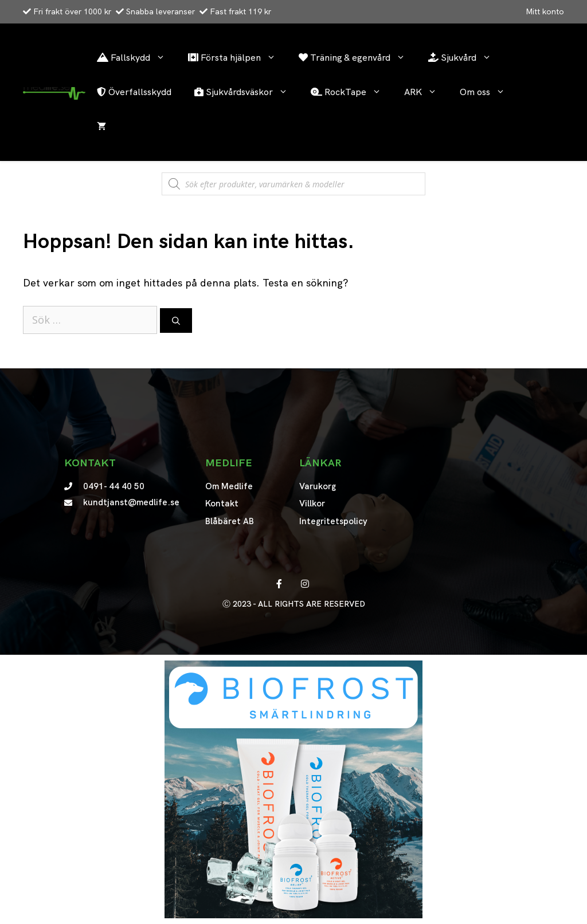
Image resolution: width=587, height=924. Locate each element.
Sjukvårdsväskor (247, 92)
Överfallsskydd (134, 92)
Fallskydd (137, 58)
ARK (426, 92)
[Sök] (176, 321)
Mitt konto (545, 11)
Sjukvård (465, 58)
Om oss (488, 92)
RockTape (352, 92)
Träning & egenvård (358, 58)
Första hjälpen (238, 58)
